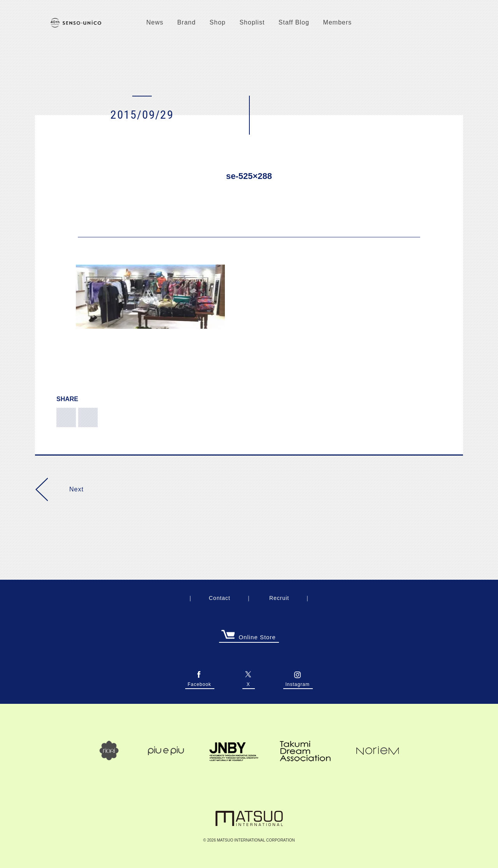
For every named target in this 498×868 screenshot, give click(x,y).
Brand (186, 22)
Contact (220, 598)
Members (337, 22)
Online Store (249, 637)
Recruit (279, 598)
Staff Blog (294, 22)
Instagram (298, 682)
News (155, 22)
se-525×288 (249, 176)
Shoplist (252, 22)
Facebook (199, 682)
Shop (218, 22)
